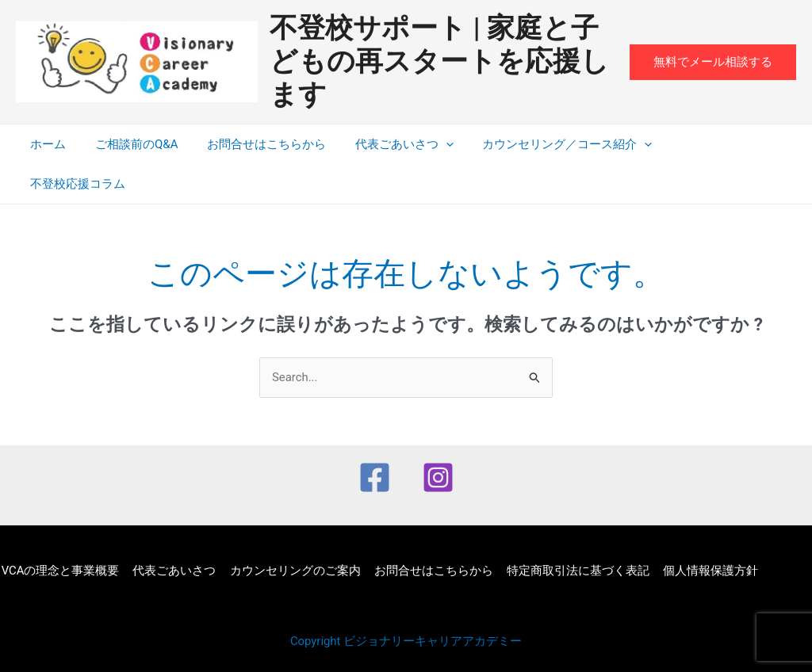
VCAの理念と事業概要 (59, 531)
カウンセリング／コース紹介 (543, 144)
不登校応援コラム (699, 144)
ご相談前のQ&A (128, 144)
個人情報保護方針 (701, 531)
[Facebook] (375, 438)
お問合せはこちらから (253, 144)
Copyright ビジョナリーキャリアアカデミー (406, 602)
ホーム (46, 144)
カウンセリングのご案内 (291, 531)
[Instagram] (438, 438)
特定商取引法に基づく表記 (570, 531)
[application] (427, 144)
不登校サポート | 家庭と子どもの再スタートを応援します (439, 61)
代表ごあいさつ (385, 144)
